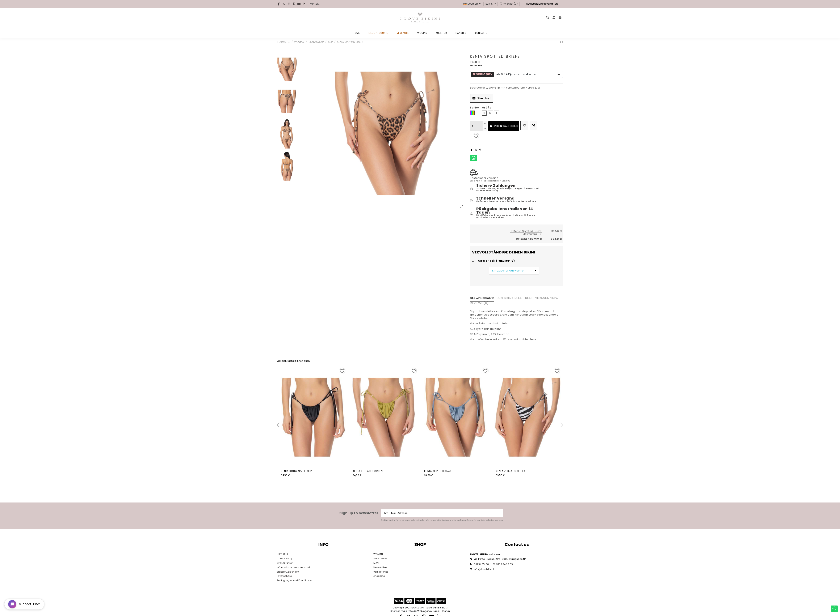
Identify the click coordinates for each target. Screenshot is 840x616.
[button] (278, 425)
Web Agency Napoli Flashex (434, 611)
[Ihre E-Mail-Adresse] (439, 513)
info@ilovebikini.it (484, 569)
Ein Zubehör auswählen (509, 271)
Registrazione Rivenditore (542, 4)
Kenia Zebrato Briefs (511, 471)
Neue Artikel (380, 567)
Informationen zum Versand (293, 567)
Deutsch (473, 4)
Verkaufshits (381, 572)
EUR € (491, 4)
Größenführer (285, 563)
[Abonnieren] (499, 513)
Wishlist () (509, 4)
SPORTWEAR (380, 559)
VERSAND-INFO (547, 298)
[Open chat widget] (24, 604)
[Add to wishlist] (524, 125)
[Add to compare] (534, 125)
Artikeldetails (510, 298)
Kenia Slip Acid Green (368, 471)
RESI (528, 298)
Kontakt (315, 4)
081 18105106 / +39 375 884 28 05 (493, 564)
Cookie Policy (285, 559)
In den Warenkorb (504, 126)
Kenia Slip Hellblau (438, 471)
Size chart (482, 98)
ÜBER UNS (282, 554)
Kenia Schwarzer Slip (296, 471)
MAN (376, 563)
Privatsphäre (284, 576)
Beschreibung (482, 298)
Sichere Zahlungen (288, 572)
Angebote (379, 576)
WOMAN (378, 554)
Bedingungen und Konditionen (295, 580)
